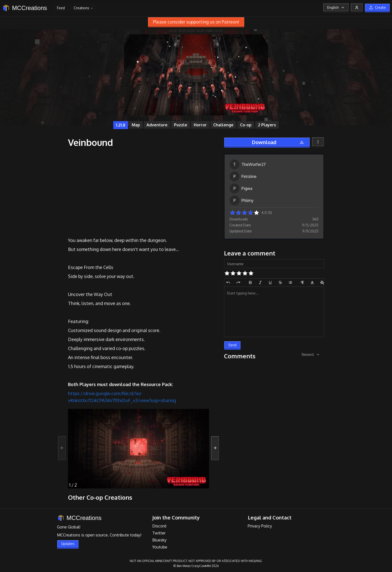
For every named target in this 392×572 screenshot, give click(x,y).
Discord (159, 526)
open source (96, 535)
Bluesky (159, 540)
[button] (232, 212)
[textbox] (274, 312)
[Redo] (238, 282)
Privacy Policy (260, 526)
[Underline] (270, 282)
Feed (61, 8)
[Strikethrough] (280, 282)
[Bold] (250, 282)
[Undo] (228, 282)
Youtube (160, 547)
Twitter (159, 533)
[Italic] (260, 282)
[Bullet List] (290, 282)
